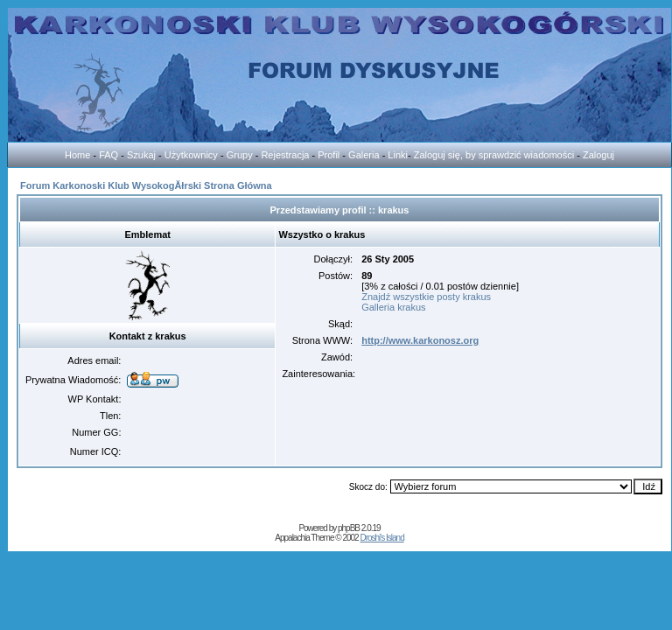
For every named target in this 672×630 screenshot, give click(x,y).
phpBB (349, 528)
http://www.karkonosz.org (420, 340)
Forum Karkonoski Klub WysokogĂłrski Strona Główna (146, 185)
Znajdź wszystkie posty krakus (426, 297)
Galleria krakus (393, 307)
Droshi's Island (381, 538)
